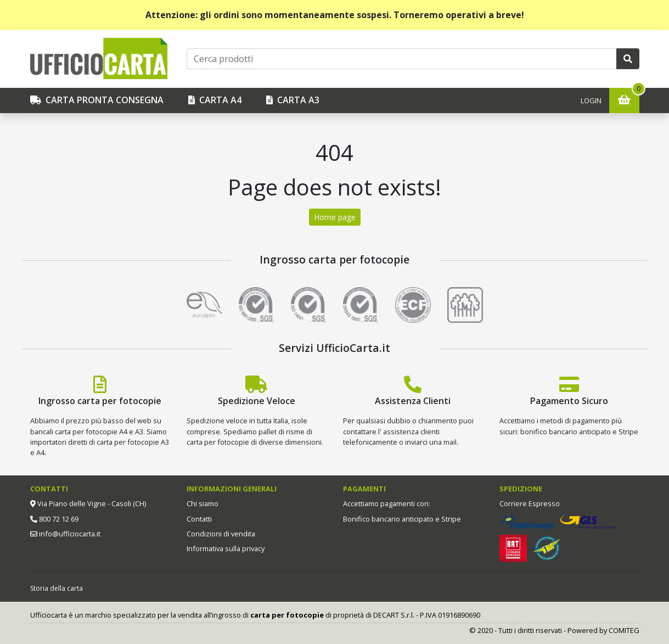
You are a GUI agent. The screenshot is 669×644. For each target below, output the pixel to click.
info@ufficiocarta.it (69, 534)
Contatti (199, 519)
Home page (335, 217)
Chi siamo (203, 503)
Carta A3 (293, 100)
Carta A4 (215, 100)
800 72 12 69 (58, 519)
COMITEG (624, 630)
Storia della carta (57, 588)
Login (591, 100)
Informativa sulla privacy (226, 548)
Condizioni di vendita (221, 534)
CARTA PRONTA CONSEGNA (97, 100)
